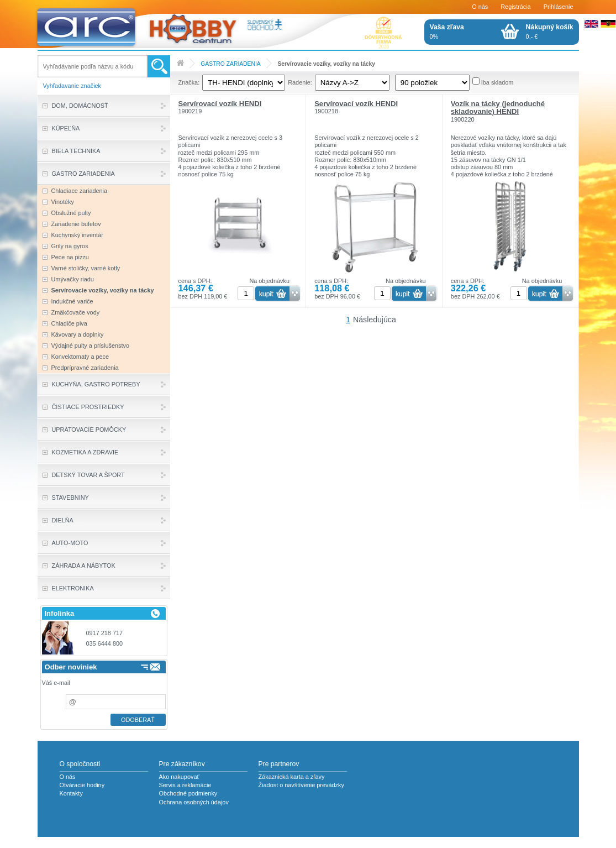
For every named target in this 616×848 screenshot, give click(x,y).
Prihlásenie (559, 7)
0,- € (550, 32)
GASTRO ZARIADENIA (230, 64)
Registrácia (515, 7)
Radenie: (300, 82)
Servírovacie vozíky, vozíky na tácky (326, 64)
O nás (480, 7)
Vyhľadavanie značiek (72, 86)
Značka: (189, 82)
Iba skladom (497, 82)
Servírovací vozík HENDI (220, 104)
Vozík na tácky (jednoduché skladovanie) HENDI (498, 108)
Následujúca (375, 320)
